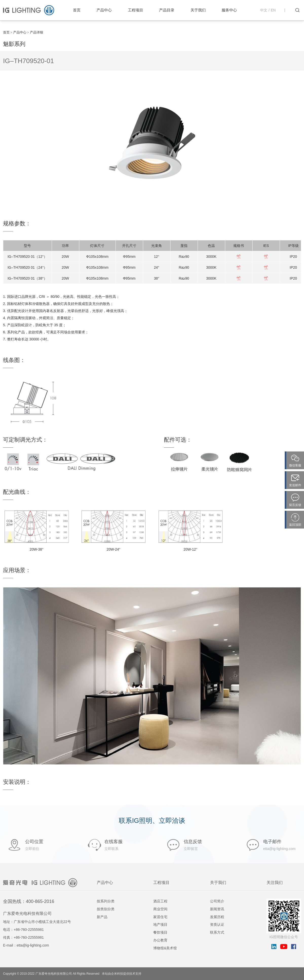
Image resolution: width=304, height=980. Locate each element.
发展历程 (217, 917)
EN (273, 10)
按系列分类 (106, 901)
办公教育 (160, 940)
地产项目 (160, 924)
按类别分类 (106, 909)
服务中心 (229, 10)
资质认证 (217, 924)
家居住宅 (160, 917)
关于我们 (198, 10)
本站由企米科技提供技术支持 (122, 974)
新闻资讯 (217, 909)
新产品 (102, 917)
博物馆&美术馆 (165, 948)
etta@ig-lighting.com (33, 945)
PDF (239, 257)
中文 (264, 10)
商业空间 (160, 909)
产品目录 (167, 10)
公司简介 (217, 901)
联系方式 (217, 932)
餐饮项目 (160, 932)
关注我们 (275, 883)
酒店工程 (160, 901)
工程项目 (136, 10)
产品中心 (104, 10)
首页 (77, 10)
